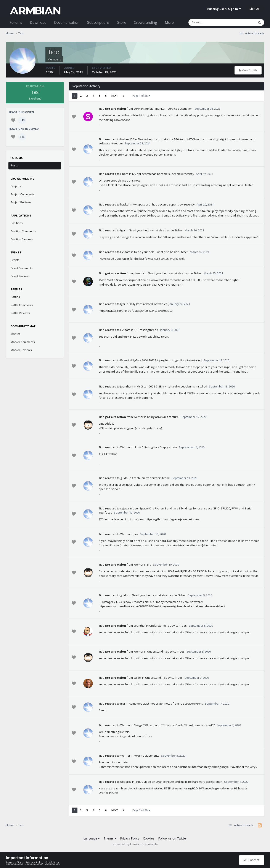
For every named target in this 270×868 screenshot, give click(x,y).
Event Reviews (20, 276)
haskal (125, 204)
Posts (14, 165)
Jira (136, 534)
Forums (16, 22)
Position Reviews (22, 239)
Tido (101, 109)
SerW (137, 109)
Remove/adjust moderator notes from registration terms (166, 704)
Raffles (15, 297)
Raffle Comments (22, 305)
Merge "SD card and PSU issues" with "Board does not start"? (174, 725)
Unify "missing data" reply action (155, 447)
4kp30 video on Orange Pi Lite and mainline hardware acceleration (179, 782)
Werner (138, 417)
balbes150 (127, 139)
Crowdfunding (145, 22)
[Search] (210, 22)
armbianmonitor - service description (168, 109)
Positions (17, 223)
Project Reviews (21, 202)
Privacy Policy (130, 838)
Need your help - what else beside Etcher (156, 230)
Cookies (149, 838)
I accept (252, 860)
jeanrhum (127, 386)
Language (92, 838)
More (169, 22)
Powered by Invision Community (135, 844)
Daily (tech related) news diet (148, 304)
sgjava (125, 508)
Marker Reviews (21, 350)
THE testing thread (146, 330)
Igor (123, 230)
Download (38, 22)
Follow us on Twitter (173, 838)
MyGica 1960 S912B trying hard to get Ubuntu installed (166, 360)
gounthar (140, 626)
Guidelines (53, 862)
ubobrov (126, 782)
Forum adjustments (147, 756)
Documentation (67, 22)
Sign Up (255, 9)
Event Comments (22, 268)
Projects (16, 186)
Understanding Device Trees (168, 626)
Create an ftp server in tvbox (151, 478)
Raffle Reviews (20, 313)
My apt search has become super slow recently (163, 174)
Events (15, 260)
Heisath (125, 252)
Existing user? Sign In (224, 9)
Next (115, 96)
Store (122, 22)
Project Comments (22, 194)
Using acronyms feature (163, 417)
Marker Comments (23, 342)
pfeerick (139, 273)
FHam (124, 360)
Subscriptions (98, 22)
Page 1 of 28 (141, 96)
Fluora (124, 174)
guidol (124, 478)
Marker (15, 334)
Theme (110, 838)
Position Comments (23, 231)
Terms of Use (15, 862)
